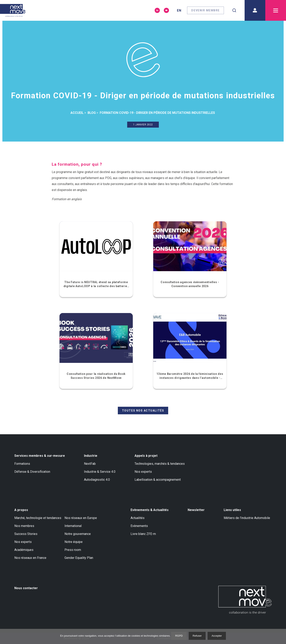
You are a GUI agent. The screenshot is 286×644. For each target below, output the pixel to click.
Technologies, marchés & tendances (160, 464)
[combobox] (234, 10)
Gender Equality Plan (79, 558)
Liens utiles (232, 510)
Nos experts (143, 472)
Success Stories (26, 534)
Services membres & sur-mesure (40, 456)
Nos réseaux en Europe (81, 518)
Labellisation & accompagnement (158, 480)
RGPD (179, 636)
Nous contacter (26, 588)
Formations (22, 464)
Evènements (139, 526)
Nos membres (24, 526)
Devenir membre (205, 10)
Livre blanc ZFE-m (143, 534)
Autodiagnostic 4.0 (97, 480)
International (73, 526)
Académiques (24, 550)
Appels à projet (146, 456)
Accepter (217, 636)
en (179, 10)
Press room (73, 550)
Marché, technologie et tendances (38, 518)
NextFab (90, 464)
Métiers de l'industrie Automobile (247, 518)
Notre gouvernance (78, 534)
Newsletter (196, 510)
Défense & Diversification (32, 472)
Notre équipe (74, 542)
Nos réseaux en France (30, 558)
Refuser (197, 636)
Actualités (138, 518)
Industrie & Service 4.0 (100, 472)
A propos (21, 510)
